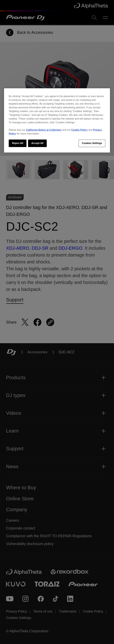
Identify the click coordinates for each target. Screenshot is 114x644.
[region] (57, 120)
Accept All (37, 143)
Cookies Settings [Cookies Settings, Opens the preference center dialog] (92, 143)
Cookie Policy (80, 130)
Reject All (18, 143)
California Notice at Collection (44, 130)
